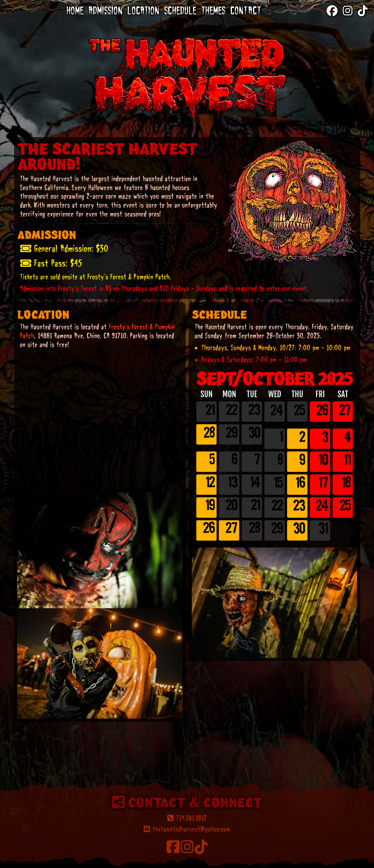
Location (144, 11)
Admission (106, 11)
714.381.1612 (187, 859)
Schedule (181, 11)
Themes (214, 11)
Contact (246, 11)
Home (75, 11)
